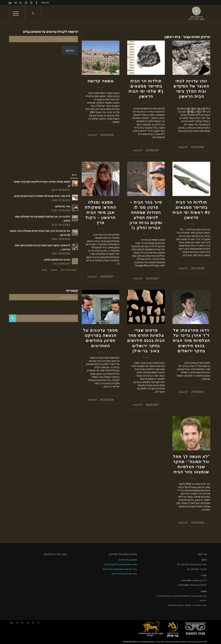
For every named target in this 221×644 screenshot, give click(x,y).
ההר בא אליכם (63, 206)
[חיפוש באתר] (33, 13)
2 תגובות (92, 276)
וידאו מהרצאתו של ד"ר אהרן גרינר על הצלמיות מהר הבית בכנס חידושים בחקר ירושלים (191, 340)
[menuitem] (44, 3)
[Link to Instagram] (26, 3)
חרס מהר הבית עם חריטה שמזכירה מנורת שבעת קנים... (42, 196)
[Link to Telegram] (15, 3)
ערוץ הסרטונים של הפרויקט (124, 574)
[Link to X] (31, 3)
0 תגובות (183, 147)
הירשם (70, 50)
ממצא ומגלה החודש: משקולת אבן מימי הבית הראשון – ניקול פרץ (101, 212)
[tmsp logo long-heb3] (197, 13)
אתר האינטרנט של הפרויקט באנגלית (120, 564)
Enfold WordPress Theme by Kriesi (139, 642)
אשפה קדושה (101, 81)
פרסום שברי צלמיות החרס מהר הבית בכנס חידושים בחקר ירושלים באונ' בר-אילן (146, 340)
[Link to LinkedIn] (10, 3)
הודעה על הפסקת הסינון (57, 260)
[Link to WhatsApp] (21, 3)
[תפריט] (17, 13)
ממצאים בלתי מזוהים (128, 560)
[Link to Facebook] (37, 3)
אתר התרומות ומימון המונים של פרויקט (120, 569)
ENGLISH (45, 3)
